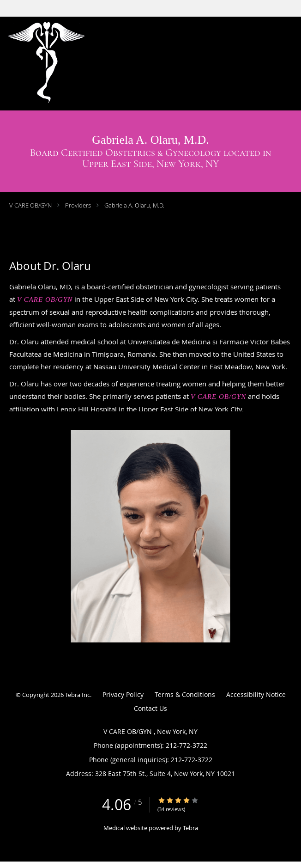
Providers (78, 205)
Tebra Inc (78, 695)
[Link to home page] (81, 64)
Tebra (190, 828)
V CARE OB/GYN (31, 205)
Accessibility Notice (256, 694)
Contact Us (150, 708)
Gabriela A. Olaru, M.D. (134, 205)
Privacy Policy (123, 694)
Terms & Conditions (185, 694)
